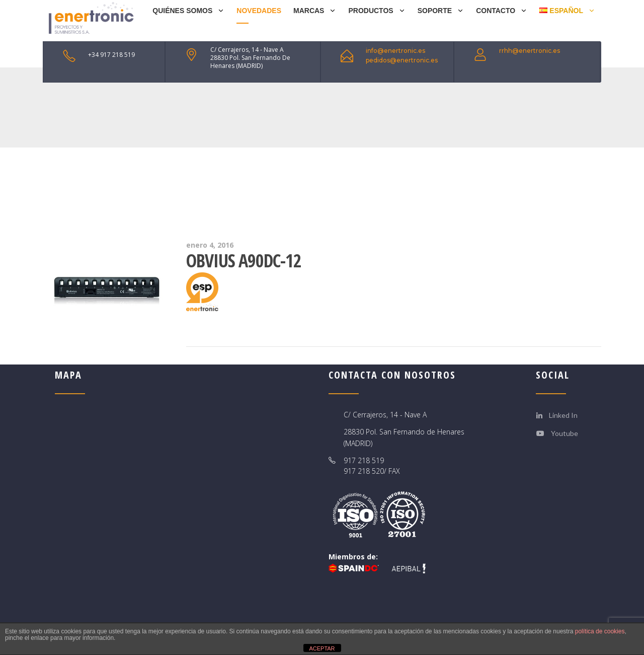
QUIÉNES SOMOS (182, 11)
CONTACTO (496, 11)
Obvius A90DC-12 (244, 261)
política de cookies (600, 631)
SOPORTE (435, 11)
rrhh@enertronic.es (530, 51)
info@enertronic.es (395, 51)
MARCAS (309, 11)
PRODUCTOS (371, 11)
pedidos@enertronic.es (402, 60)
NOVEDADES (259, 11)
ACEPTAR (322, 648)
